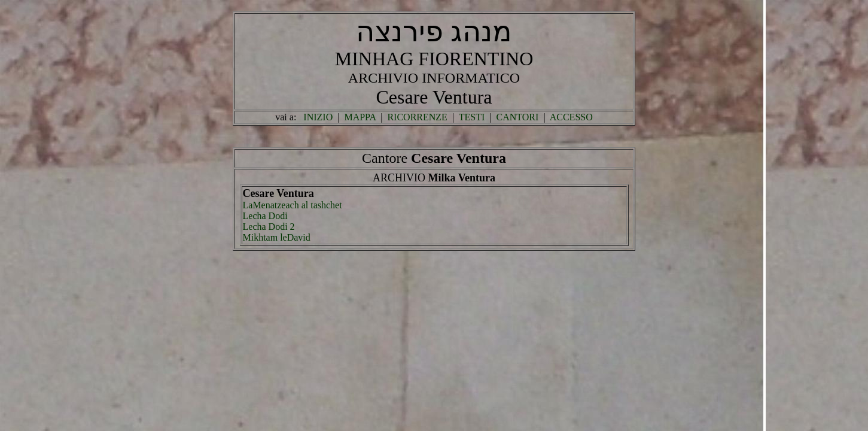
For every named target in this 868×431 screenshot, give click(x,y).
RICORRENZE (417, 117)
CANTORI (518, 117)
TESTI (472, 117)
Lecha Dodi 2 (269, 227)
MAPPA (360, 117)
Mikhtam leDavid (277, 237)
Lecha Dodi (265, 216)
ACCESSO (571, 117)
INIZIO (318, 117)
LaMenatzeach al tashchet (293, 205)
